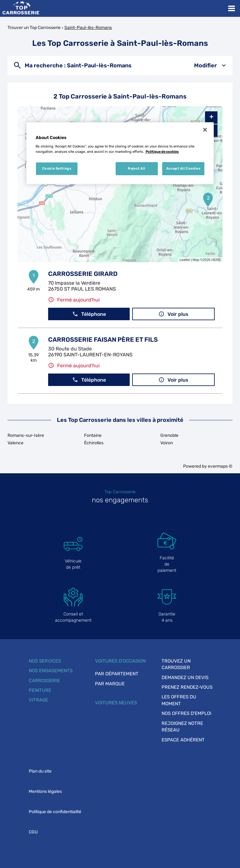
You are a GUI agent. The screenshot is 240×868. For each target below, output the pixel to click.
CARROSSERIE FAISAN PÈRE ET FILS (103, 340)
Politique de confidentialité (55, 812)
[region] (120, 153)
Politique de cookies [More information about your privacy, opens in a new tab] (162, 152)
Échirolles (94, 443)
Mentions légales (45, 791)
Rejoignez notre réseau (182, 727)
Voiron (167, 443)
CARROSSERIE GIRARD (83, 274)
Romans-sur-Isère (26, 435)
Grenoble (169, 435)
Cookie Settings (57, 168)
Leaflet (185, 260)
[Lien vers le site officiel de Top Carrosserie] (21, 8)
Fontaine (93, 435)
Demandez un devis (185, 678)
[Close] (205, 130)
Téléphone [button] (89, 314)
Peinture (40, 690)
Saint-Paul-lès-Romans (88, 28)
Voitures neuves (116, 703)
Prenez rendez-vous (187, 687)
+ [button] (211, 118)
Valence (15, 443)
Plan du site (40, 771)
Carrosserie (44, 681)
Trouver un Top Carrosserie (34, 28)
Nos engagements (51, 671)
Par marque (110, 684)
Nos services (45, 661)
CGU (33, 832)
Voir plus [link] (173, 314)
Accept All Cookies (183, 168)
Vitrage (38, 700)
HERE (216, 260)
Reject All (137, 168)
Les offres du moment (179, 700)
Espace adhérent (183, 740)
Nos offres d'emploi (186, 713)
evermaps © (220, 466)
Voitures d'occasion (120, 661)
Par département (117, 674)
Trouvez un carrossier (176, 664)
